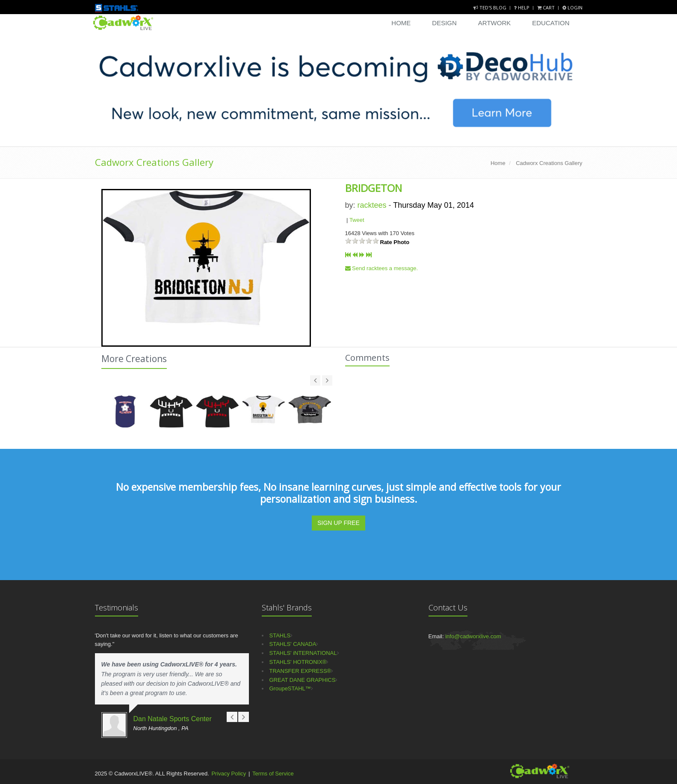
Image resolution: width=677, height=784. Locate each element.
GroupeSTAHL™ (290, 688)
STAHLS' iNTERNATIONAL (303, 653)
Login (572, 7)
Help (522, 7)
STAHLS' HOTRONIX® (298, 662)
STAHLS (280, 635)
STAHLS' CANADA (293, 644)
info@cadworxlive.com (473, 636)
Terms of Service (273, 774)
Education (551, 23)
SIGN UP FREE (338, 523)
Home (401, 23)
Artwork (494, 23)
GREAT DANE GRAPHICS (303, 680)
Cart (547, 7)
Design (444, 23)
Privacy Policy (229, 774)
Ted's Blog (491, 7)
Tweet (357, 220)
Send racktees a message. (382, 268)
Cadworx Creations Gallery (154, 162)
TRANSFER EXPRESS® (300, 671)
